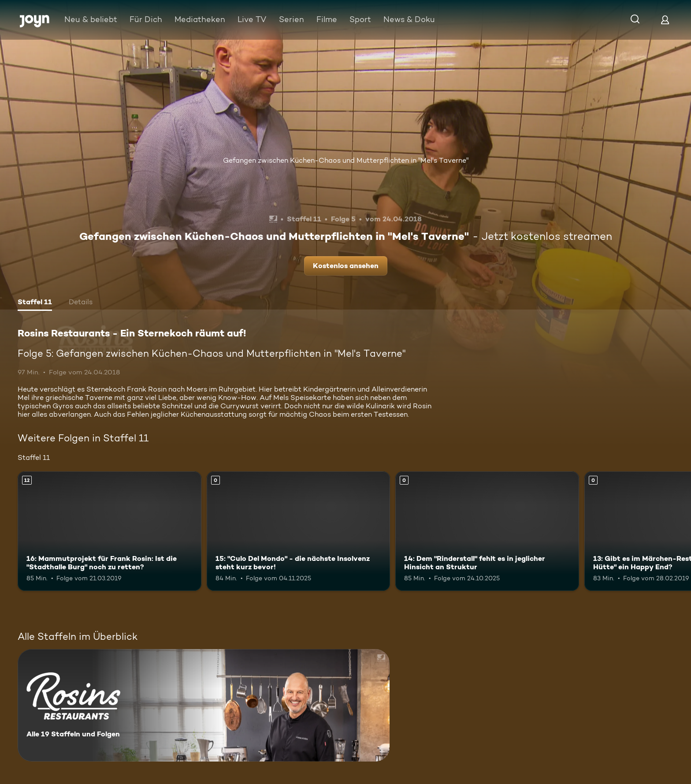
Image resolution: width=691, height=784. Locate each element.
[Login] (665, 20)
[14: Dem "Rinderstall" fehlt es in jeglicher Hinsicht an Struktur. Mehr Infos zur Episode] (487, 531)
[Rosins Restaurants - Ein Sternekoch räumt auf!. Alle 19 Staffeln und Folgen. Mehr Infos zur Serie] (204, 705)
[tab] (35, 303)
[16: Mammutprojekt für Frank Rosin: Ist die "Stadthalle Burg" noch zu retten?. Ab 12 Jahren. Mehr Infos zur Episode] (110, 531)
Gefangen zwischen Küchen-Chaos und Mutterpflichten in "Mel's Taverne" (346, 160)
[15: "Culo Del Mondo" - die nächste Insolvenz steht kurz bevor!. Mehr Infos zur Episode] (299, 531)
